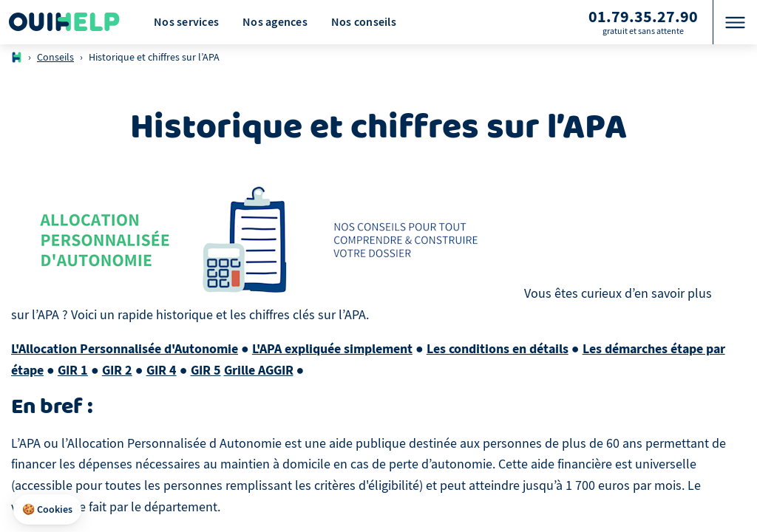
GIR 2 (117, 370)
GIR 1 (73, 370)
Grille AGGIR (259, 370)
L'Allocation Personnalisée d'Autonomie (125, 349)
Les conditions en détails (498, 349)
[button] (47, 510)
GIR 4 (162, 370)
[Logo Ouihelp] (64, 22)
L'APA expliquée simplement (332, 349)
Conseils (55, 57)
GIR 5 (206, 370)
